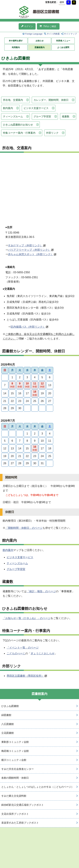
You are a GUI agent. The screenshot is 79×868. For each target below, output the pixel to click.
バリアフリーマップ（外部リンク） (29, 250)
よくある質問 (63, 47)
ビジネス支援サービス (36, 108)
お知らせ (40, 41)
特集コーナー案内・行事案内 (19, 133)
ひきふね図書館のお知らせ (18, 125)
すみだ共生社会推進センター (18, 769)
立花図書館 (8, 733)
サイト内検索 (53, 34)
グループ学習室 (42, 116)
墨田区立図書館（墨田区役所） (25, 676)
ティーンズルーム (13, 116)
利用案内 (16, 47)
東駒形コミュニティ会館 (15, 742)
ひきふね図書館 (10, 706)
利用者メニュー (63, 41)
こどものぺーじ (16, 653)
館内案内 (8, 108)
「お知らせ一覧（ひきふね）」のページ (27, 618)
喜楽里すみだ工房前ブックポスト (20, 823)
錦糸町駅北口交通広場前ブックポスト (23, 805)
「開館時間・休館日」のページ (24, 528)
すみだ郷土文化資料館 (14, 796)
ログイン (27, 26)
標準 (62, 2)
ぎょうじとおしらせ (43, 653)
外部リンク (52, 133)
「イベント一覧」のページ (23, 648)
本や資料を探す (16, 41)
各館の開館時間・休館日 (15, 778)
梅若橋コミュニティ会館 (15, 751)
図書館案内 (40, 47)
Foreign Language (34, 34)
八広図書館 (8, 724)
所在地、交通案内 (13, 100)
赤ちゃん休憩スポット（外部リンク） (31, 254)
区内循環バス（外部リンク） (28, 327)
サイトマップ (70, 34)
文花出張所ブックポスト (15, 814)
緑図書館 (6, 715)
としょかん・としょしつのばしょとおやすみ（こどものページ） (38, 787)
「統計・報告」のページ (41, 591)
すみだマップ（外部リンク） (25, 245)
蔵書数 (66, 116)
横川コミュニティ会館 (14, 760)
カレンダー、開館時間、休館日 (51, 100)
